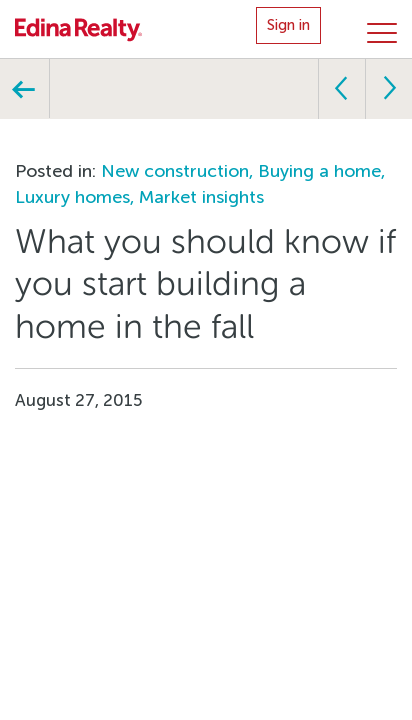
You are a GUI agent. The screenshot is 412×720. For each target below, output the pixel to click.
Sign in (288, 25)
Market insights (201, 197)
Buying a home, (321, 171)
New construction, (179, 171)
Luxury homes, (77, 197)
